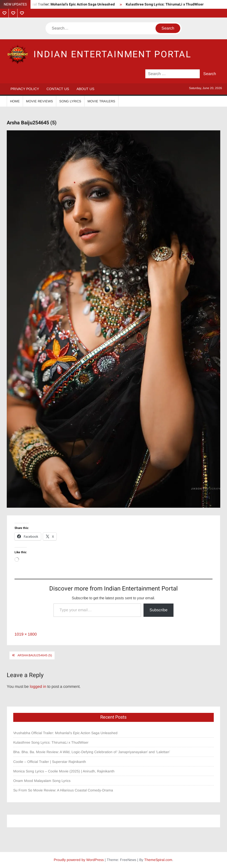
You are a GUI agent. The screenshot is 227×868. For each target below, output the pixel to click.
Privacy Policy (25, 89)
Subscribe (158, 610)
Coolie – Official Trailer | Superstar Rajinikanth (50, 762)
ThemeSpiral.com (158, 860)
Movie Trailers (101, 101)
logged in (38, 686)
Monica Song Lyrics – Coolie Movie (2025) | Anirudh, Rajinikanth (64, 771)
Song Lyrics (70, 101)
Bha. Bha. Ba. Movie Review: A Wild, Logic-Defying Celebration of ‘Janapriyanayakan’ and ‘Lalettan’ (92, 752)
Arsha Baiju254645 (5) (35, 655)
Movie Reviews (39, 101)
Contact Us (58, 89)
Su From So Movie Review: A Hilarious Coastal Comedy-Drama (63, 790)
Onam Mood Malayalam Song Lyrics (42, 781)
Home (15, 101)
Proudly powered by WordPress (79, 860)
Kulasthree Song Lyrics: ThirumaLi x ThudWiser (165, 4)
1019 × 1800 (26, 634)
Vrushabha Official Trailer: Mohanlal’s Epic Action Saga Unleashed (60, 4)
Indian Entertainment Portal (112, 54)
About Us (85, 89)
